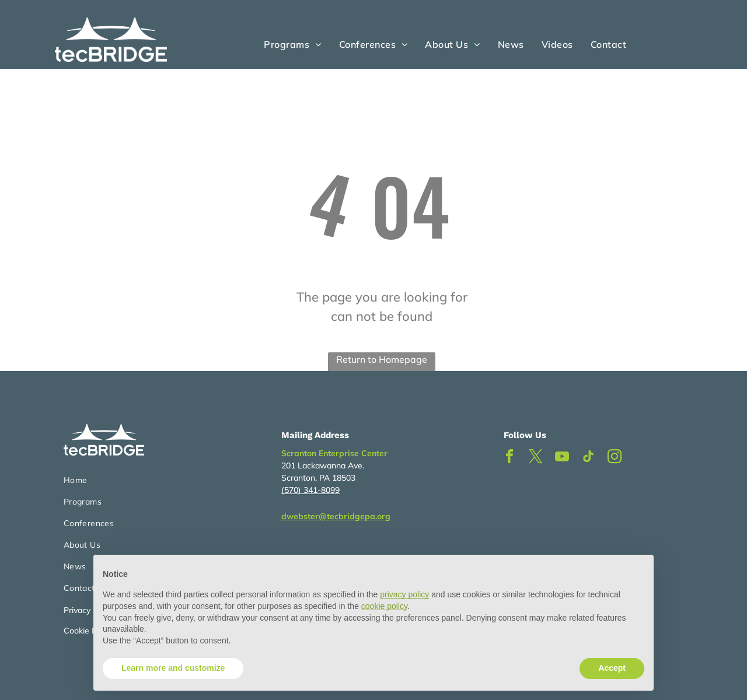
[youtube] (562, 458)
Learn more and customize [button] (173, 668)
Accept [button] (612, 668)
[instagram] (615, 458)
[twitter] (536, 458)
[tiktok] (588, 458)
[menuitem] (292, 44)
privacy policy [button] (404, 594)
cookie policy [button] (384, 606)
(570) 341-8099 (310, 490)
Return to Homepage (382, 359)
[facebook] (509, 458)
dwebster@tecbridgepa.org (336, 516)
